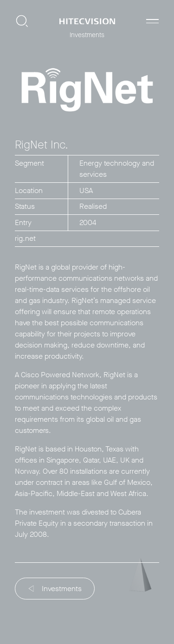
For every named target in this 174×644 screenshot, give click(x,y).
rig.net (25, 238)
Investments (55, 589)
